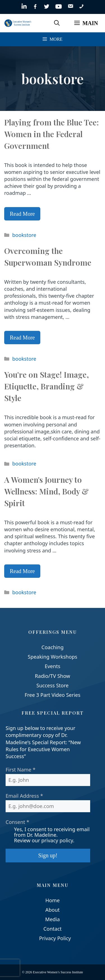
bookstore (24, 235)
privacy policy (57, 840)
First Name (21, 770)
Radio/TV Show (53, 676)
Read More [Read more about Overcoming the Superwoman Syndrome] (22, 338)
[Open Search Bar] (57, 23)
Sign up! (48, 855)
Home (53, 900)
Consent (17, 822)
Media (52, 919)
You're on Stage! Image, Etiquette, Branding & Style (46, 386)
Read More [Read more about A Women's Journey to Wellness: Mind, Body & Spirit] (22, 571)
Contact (53, 929)
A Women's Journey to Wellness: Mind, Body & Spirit (46, 491)
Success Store (53, 685)
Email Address (24, 796)
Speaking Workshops (53, 657)
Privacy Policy (55, 938)
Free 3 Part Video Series (53, 695)
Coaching (53, 647)
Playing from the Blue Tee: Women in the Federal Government (52, 134)
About (53, 910)
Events (53, 666)
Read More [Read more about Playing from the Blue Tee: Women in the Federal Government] (22, 214)
